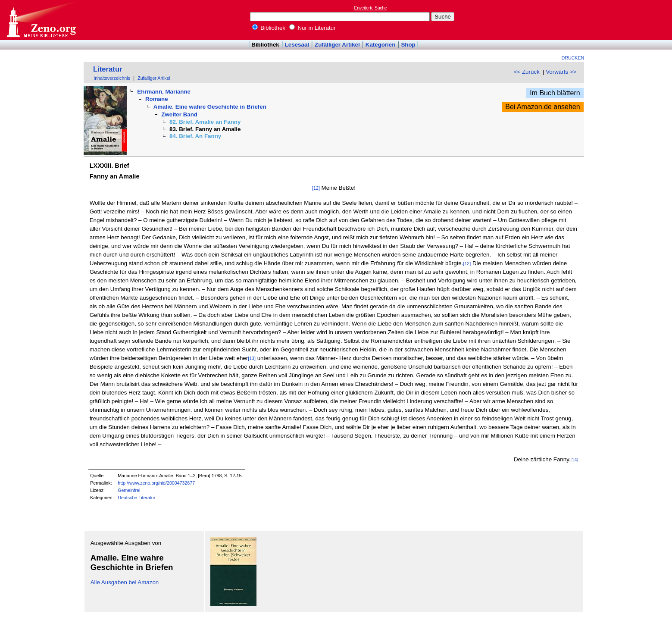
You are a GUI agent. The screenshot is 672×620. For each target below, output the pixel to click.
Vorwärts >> (561, 72)
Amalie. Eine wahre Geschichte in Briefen (210, 107)
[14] (575, 460)
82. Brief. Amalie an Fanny (205, 122)
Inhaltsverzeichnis (112, 78)
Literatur (108, 69)
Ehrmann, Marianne (164, 92)
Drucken (573, 58)
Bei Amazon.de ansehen (542, 107)
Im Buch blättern (555, 93)
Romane (157, 99)
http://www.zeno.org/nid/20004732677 (156, 483)
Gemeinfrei (129, 490)
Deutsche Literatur (136, 498)
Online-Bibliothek (41, 20)
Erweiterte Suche (371, 8)
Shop (408, 45)
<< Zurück (527, 72)
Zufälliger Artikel (337, 45)
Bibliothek (269, 28)
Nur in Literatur (313, 28)
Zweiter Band (179, 114)
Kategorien (381, 45)
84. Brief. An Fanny (195, 136)
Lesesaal (297, 45)
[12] (316, 188)
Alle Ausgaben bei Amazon (125, 582)
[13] (252, 358)
